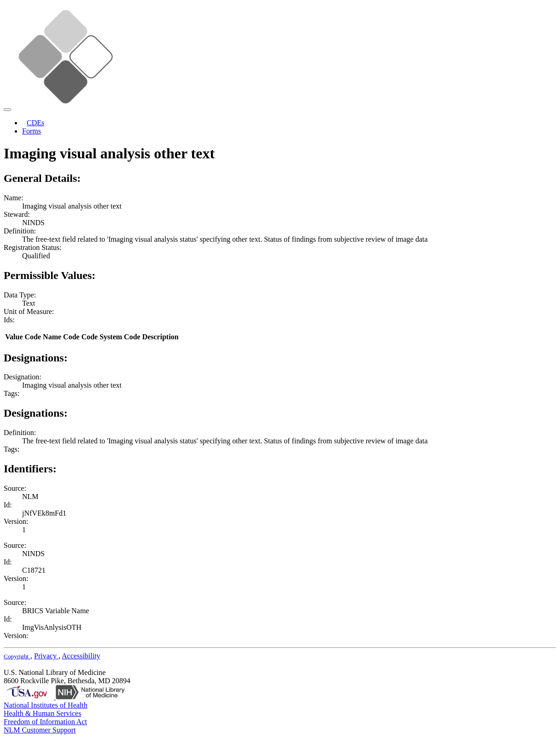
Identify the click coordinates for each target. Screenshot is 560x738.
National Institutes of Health (46, 705)
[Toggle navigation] (7, 110)
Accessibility (81, 656)
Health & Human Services (42, 713)
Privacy (46, 656)
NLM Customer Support (40, 730)
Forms (32, 131)
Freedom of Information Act (45, 722)
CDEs (35, 123)
